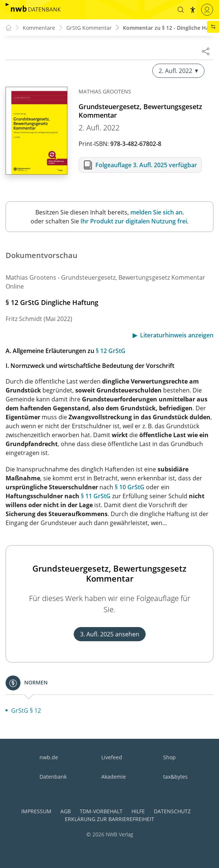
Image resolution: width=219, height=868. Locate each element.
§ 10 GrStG (130, 487)
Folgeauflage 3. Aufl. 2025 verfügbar (146, 165)
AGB (66, 811)
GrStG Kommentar (89, 28)
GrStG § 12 (26, 710)
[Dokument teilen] (206, 51)
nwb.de (49, 757)
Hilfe (138, 811)
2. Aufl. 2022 (178, 71)
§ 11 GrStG (96, 496)
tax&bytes (175, 777)
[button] (181, 10)
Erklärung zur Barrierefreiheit (110, 819)
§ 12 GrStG (111, 351)
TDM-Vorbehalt (101, 811)
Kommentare (39, 28)
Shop (169, 757)
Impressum (36, 811)
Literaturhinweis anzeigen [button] (177, 335)
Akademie (114, 777)
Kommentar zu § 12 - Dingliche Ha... (168, 28)
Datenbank (53, 777)
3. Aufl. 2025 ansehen (110, 634)
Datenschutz (172, 811)
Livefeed (112, 757)
